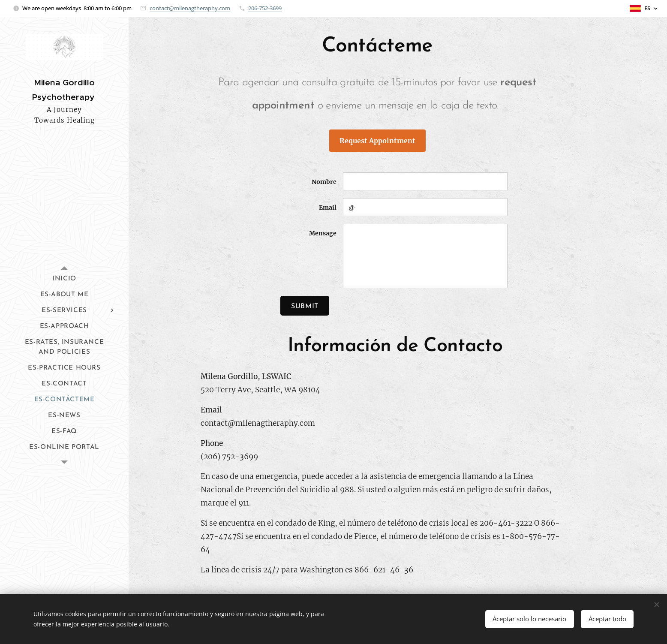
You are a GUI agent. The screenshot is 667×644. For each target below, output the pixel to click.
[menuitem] (64, 279)
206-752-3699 (265, 8)
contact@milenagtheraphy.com (190, 8)
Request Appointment (377, 141)
